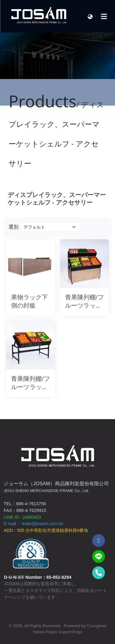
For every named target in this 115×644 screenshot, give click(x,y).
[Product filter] (51, 227)
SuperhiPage (71, 632)
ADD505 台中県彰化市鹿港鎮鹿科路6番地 (46, 530)
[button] (90, 16)
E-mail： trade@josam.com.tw (33, 524)
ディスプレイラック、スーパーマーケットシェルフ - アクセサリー (57, 199)
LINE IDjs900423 (22, 517)
